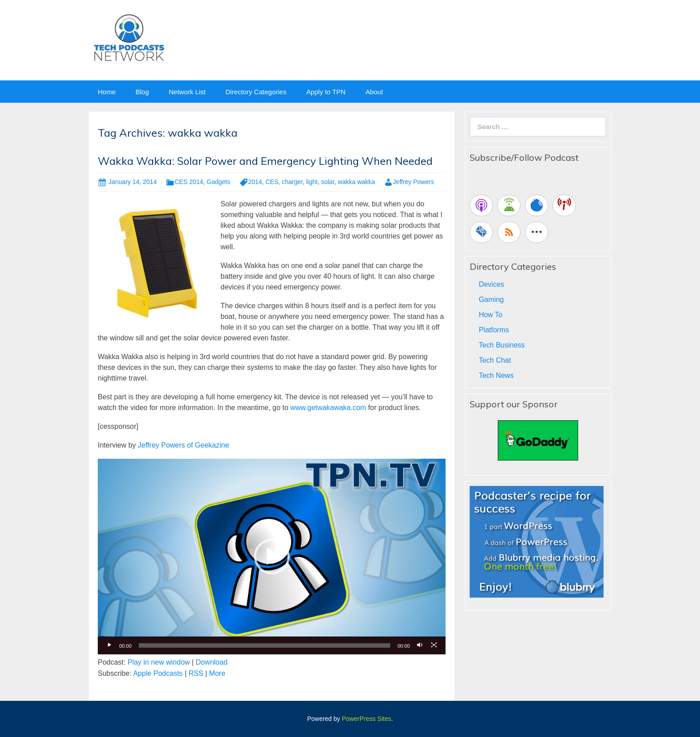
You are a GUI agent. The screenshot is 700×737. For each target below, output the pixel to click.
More (217, 673)
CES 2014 (189, 182)
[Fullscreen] (434, 645)
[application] (272, 557)
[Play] (109, 645)
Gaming (491, 299)
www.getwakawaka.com (328, 408)
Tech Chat (495, 360)
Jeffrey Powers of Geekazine (183, 445)
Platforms (494, 330)
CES (272, 182)
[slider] (265, 645)
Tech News (496, 375)
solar (328, 182)
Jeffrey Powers (413, 182)
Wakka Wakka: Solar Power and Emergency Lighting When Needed (265, 161)
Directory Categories (256, 92)
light (312, 182)
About (374, 92)
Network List (187, 92)
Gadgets (219, 182)
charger (292, 182)
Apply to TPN (326, 92)
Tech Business (502, 345)
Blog (142, 92)
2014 (255, 182)
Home (107, 92)
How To (490, 315)
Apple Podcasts (158, 673)
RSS (196, 673)
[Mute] (420, 645)
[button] (272, 557)
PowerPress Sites (367, 719)
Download (211, 662)
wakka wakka (356, 182)
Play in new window (159, 662)
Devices (491, 284)
